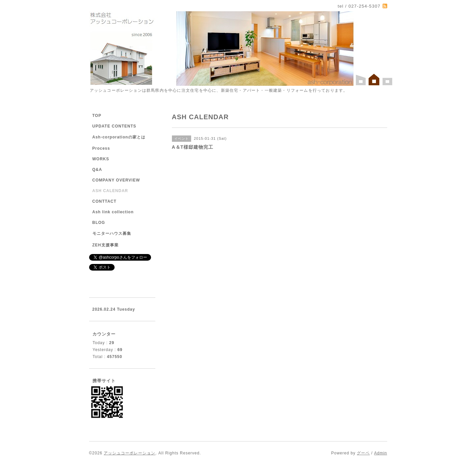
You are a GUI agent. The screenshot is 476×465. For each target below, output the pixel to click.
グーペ (363, 453)
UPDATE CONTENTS (114, 126)
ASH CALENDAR (110, 191)
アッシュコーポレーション (130, 453)
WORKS (101, 159)
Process (101, 148)
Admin (380, 453)
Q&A (97, 170)
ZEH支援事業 (106, 245)
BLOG (99, 223)
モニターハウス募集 (112, 233)
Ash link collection (113, 212)
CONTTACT (105, 201)
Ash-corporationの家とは (119, 137)
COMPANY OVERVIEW (116, 180)
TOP (97, 116)
